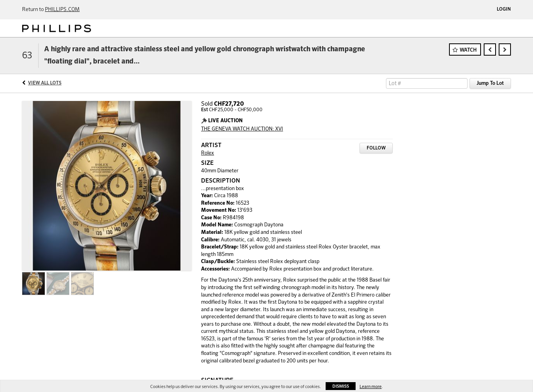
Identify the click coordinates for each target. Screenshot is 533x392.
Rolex (208, 153)
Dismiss (341, 386)
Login (504, 9)
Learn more (371, 387)
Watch (468, 50)
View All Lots (45, 83)
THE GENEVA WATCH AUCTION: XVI (242, 129)
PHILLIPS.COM (62, 10)
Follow (376, 148)
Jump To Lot (490, 83)
